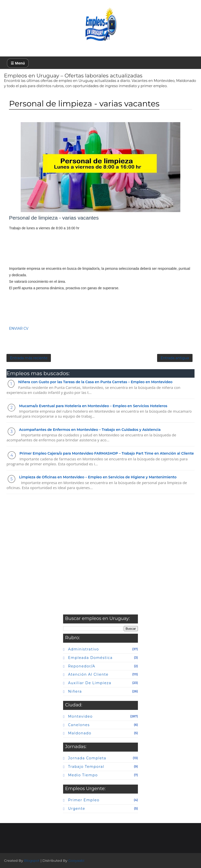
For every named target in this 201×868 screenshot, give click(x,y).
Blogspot (32, 861)
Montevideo (80, 716)
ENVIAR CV (19, 328)
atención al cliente (88, 674)
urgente (77, 809)
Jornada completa (87, 758)
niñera (75, 691)
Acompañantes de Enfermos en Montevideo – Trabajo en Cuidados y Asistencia (90, 430)
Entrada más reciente (29, 358)
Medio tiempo (83, 775)
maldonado (80, 733)
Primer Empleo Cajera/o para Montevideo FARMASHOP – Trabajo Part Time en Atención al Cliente (107, 453)
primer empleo (84, 800)
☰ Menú (18, 63)
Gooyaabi (76, 861)
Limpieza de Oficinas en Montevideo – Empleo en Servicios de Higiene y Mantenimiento (98, 477)
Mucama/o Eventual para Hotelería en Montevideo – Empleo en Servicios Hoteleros (93, 406)
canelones (79, 725)
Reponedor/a (82, 666)
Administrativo (84, 649)
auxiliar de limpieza (90, 683)
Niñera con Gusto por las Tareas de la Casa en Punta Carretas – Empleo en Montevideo (95, 382)
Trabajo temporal (86, 767)
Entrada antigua (175, 358)
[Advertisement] (100, 248)
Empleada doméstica (90, 658)
